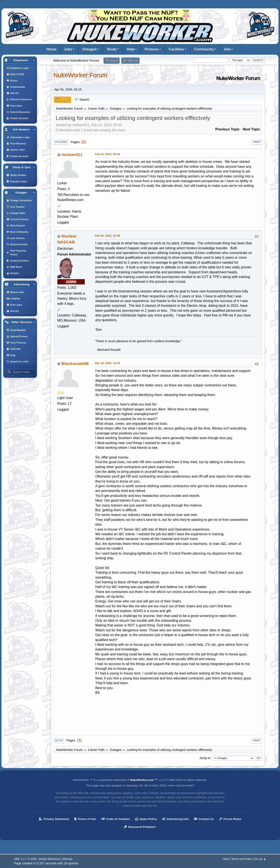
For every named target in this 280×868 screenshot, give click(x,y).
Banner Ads (15, 292)
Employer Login (18, 68)
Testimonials (16, 87)
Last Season (16, 238)
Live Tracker (15, 207)
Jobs (68, 49)
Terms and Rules (241, 859)
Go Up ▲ (260, 859)
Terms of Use (85, 819)
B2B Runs (14, 267)
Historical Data (17, 244)
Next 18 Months (17, 232)
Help (131, 49)
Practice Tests (17, 181)
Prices (12, 81)
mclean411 (72, 155)
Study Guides (16, 175)
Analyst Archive (18, 261)
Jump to (205, 758)
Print (257, 142)
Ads (227, 49)
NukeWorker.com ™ (144, 780)
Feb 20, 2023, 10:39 (107, 236)
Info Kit (13, 93)
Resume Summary (19, 99)
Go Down (61, 142)
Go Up (59, 741)
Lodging (13, 298)
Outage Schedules (19, 200)
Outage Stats (16, 213)
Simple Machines (49, 859)
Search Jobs (16, 150)
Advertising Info (176, 819)
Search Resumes (18, 112)
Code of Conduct (116, 819)
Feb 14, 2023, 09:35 (107, 154)
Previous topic (228, 129)
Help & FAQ (15, 74)
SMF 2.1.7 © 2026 (25, 859)
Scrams (13, 273)
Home (52, 49)
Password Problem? (140, 827)
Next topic (251, 129)
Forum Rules (230, 819)
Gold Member (16, 330)
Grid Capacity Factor (16, 252)
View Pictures (16, 343)
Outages (89, 49)
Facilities (177, 49)
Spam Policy (146, 819)
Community (204, 49)
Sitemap (67, 859)
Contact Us (204, 819)
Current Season (18, 219)
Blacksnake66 (75, 364)
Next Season (16, 225)
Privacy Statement (54, 819)
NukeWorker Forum (80, 75)
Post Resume (16, 144)
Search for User (18, 361)
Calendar (14, 349)
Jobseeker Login (18, 137)
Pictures (152, 49)
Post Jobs (14, 106)
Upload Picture (17, 336)
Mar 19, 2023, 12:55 (107, 363)
